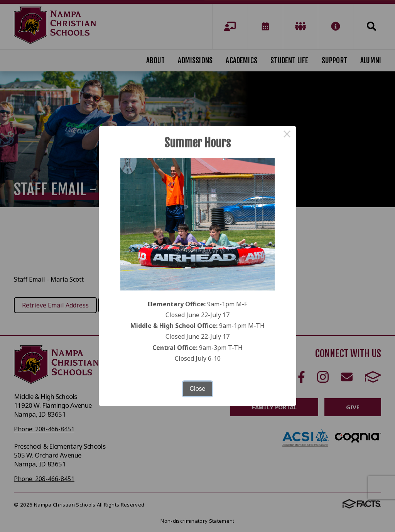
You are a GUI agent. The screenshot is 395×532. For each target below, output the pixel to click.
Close (198, 389)
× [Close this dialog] (287, 135)
